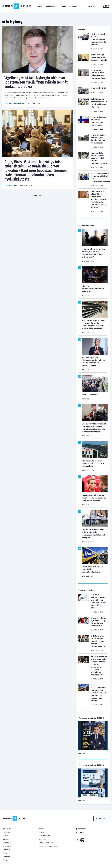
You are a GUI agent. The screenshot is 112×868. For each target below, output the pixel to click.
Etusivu (39, 6)
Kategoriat (75, 6)
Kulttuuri (22, 103)
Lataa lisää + (38, 196)
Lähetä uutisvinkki (46, 843)
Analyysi (6, 839)
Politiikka (8, 103)
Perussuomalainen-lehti (48, 846)
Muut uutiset (7, 846)
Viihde (5, 860)
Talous (15, 103)
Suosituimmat (52, 6)
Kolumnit (6, 857)
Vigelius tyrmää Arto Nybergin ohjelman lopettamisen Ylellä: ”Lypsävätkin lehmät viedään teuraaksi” (36, 82)
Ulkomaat (6, 843)
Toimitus (42, 839)
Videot (63, 6)
